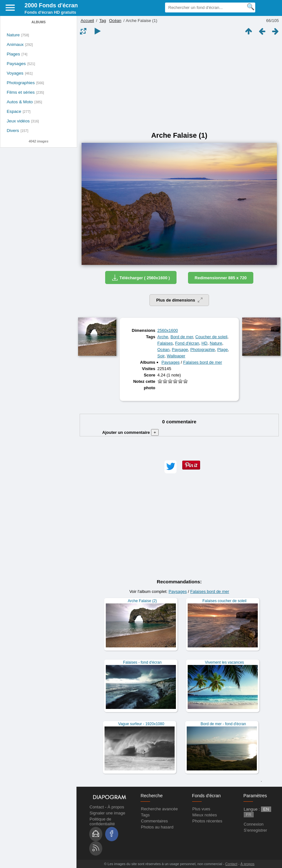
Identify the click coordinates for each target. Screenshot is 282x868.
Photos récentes (207, 821)
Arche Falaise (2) (142, 601)
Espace (14, 111)
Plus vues (201, 809)
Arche (163, 337)
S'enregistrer (255, 830)
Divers (13, 131)
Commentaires (154, 821)
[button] (170, 467)
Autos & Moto (20, 102)
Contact (97, 807)
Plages (13, 54)
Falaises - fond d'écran (142, 662)
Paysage (180, 350)
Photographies (21, 83)
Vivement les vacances (224, 662)
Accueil (87, 21)
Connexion (254, 824)
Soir (161, 356)
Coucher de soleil (211, 337)
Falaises (165, 343)
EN (266, 809)
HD (204, 343)
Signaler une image (107, 813)
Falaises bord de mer (203, 362)
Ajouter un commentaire (130, 432)
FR (249, 815)
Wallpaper (176, 356)
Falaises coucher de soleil (224, 601)
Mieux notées (205, 815)
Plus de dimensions (179, 300)
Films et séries (21, 92)
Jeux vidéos (18, 121)
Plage (223, 350)
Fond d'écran (187, 343)
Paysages (16, 64)
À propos (116, 807)
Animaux (15, 44)
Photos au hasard (157, 827)
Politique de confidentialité (102, 821)
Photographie (202, 350)
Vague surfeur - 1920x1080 (141, 724)
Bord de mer (182, 337)
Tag (103, 21)
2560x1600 (168, 330)
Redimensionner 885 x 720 (221, 278)
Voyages (15, 73)
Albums (39, 22)
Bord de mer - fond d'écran (223, 724)
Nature (13, 35)
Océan (115, 21)
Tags (145, 815)
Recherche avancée (159, 809)
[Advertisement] (179, 84)
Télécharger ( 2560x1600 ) (141, 277)
